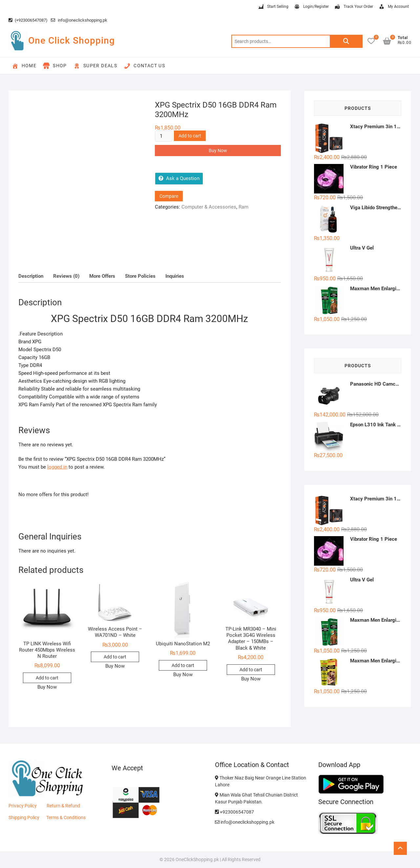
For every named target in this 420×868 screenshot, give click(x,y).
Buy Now (218, 151)
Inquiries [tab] (175, 276)
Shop (55, 66)
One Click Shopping (72, 40)
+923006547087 (234, 812)
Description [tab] (31, 276)
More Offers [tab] (102, 276)
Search (346, 41)
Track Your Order (354, 7)
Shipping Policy (24, 818)
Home (24, 66)
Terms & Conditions (66, 818)
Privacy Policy (23, 806)
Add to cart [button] (47, 678)
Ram (243, 207)
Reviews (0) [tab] (66, 276)
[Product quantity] (164, 136)
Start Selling (273, 7)
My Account (394, 7)
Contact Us (144, 66)
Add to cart (190, 136)
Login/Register (311, 7)
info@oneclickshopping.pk (79, 20)
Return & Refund (63, 806)
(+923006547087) (28, 20)
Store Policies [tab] (140, 276)
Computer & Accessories (209, 207)
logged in (57, 467)
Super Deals (95, 66)
